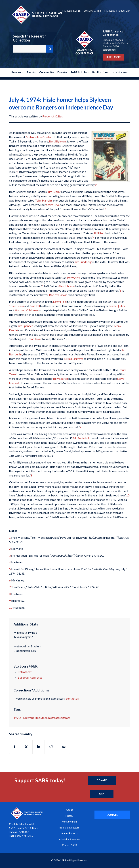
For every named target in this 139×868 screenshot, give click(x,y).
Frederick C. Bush (53, 116)
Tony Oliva (73, 277)
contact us (72, 698)
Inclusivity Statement (69, 839)
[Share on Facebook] (15, 747)
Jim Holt (35, 306)
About (69, 810)
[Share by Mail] (64, 747)
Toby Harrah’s (44, 200)
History (69, 816)
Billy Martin (60, 379)
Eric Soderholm (82, 438)
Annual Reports (69, 833)
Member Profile (71, 11)
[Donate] (102, 780)
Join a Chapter (92, 11)
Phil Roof (100, 233)
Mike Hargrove (74, 359)
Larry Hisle (60, 302)
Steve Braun (16, 306)
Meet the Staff (69, 822)
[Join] (102, 794)
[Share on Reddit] (51, 747)
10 (128, 495)
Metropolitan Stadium (39, 137)
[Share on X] (26, 747)
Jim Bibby (54, 192)
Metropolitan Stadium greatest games (47, 718)
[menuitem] (71, 11)
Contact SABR (69, 845)
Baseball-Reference (30, 677)
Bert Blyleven (57, 141)
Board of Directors (69, 828)
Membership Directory (117, 11)
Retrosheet (25, 672)
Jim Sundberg (83, 262)
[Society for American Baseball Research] (36, 14)
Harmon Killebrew (26, 310)
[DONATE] (112, 815)
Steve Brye (53, 205)
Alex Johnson (66, 286)
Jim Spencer (25, 326)
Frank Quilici (117, 306)
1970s (17, 718)
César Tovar (34, 339)
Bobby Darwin (58, 295)
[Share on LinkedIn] (39, 747)
